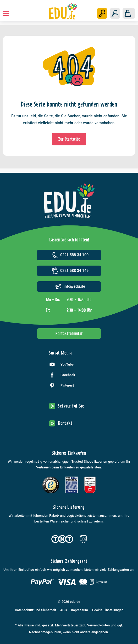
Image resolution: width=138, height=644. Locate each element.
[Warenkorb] (129, 13)
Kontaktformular (69, 334)
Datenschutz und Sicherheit (35, 610)
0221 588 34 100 (69, 255)
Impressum (79, 610)
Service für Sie (71, 406)
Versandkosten (98, 625)
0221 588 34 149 (69, 271)
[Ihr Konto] (115, 13)
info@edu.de (69, 287)
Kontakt (65, 423)
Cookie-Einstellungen (108, 610)
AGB (64, 610)
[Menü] (6, 13)
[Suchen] (102, 13)
